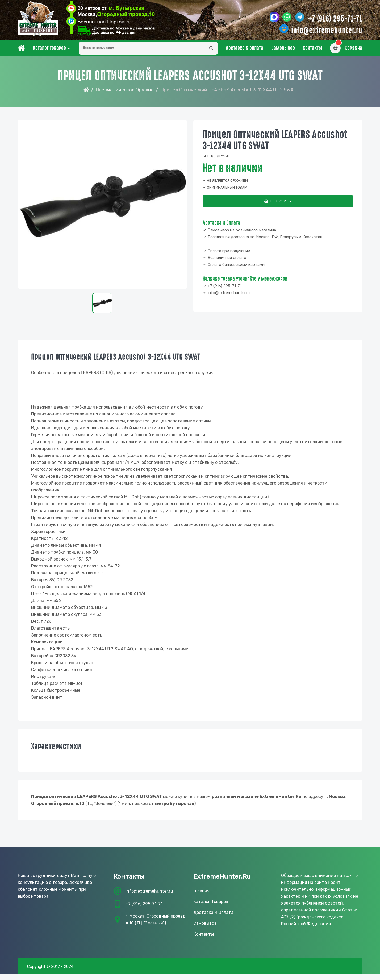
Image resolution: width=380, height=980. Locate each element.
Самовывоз (283, 48)
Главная (201, 891)
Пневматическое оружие (125, 90)
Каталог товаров (49, 48)
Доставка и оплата (245, 48)
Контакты (312, 48)
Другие (223, 156)
